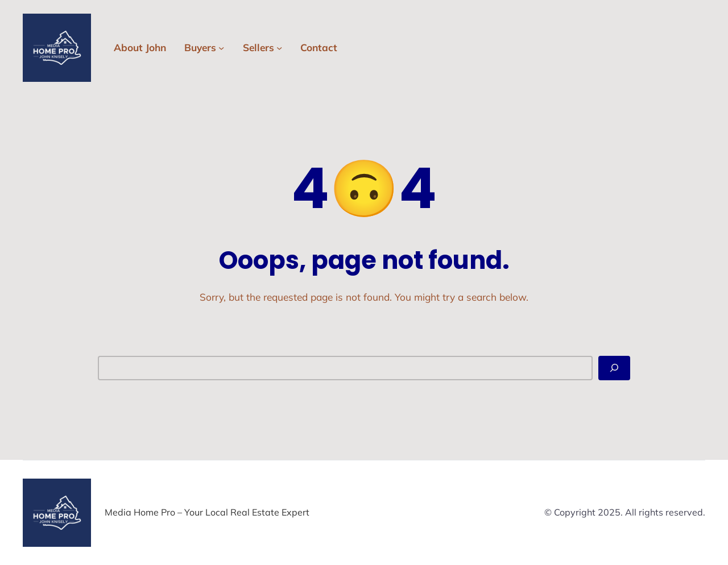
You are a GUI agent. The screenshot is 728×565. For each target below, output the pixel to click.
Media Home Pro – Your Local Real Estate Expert (207, 512)
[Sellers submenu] (279, 48)
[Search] (614, 368)
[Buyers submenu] (221, 48)
